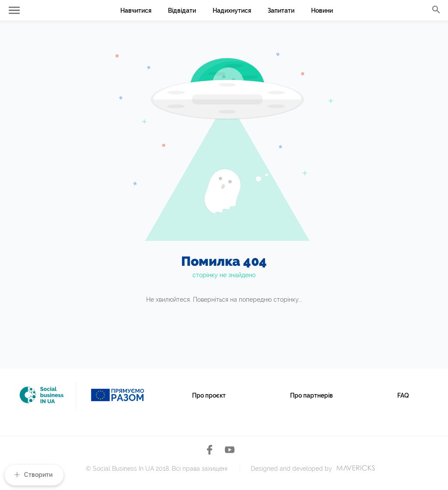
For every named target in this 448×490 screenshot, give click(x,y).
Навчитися (136, 11)
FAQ (403, 395)
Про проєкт (209, 395)
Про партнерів (311, 395)
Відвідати (182, 11)
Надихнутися (232, 11)
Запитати (281, 11)
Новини (322, 11)
